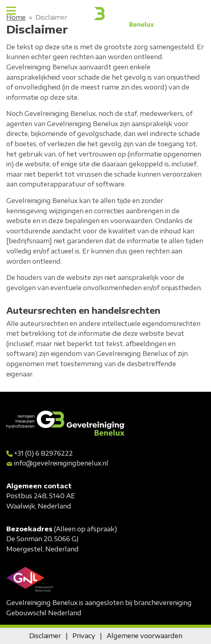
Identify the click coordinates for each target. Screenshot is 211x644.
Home (16, 17)
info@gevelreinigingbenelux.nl (61, 463)
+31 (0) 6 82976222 (43, 453)
